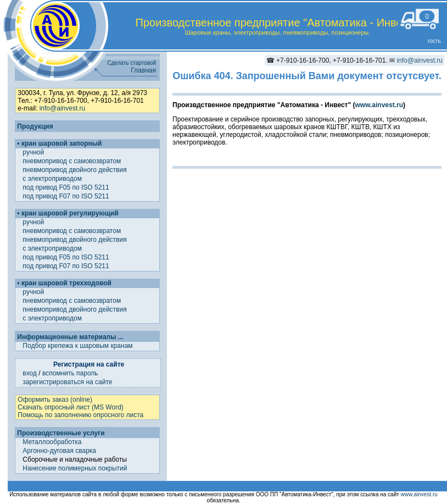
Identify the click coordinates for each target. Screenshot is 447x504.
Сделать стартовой (132, 63)
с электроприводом (53, 179)
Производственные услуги (61, 433)
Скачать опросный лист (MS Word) (70, 407)
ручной (34, 152)
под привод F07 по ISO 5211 (67, 196)
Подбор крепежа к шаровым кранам (77, 346)
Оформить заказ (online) (55, 400)
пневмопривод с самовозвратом (72, 161)
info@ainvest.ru (420, 60)
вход (30, 373)
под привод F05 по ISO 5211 (67, 187)
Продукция (35, 126)
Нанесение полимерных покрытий (75, 468)
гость (434, 41)
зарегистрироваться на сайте (67, 382)
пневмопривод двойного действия (76, 170)
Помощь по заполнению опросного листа (80, 415)
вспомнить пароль (70, 373)
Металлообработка (52, 442)
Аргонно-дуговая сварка (59, 451)
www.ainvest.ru (379, 105)
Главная (143, 70)
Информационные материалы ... (70, 337)
